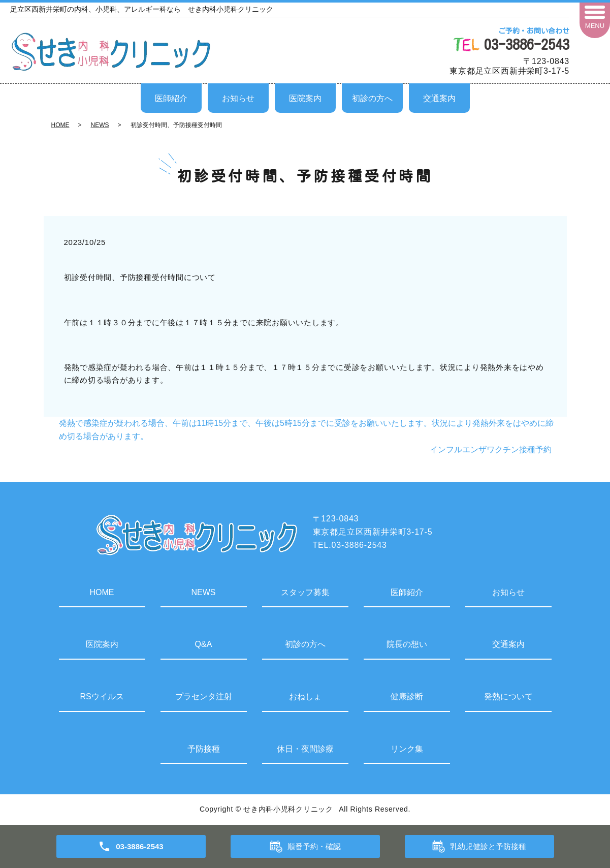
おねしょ (305, 696)
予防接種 (204, 749)
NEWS (100, 125)
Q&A (204, 644)
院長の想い (407, 644)
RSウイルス (102, 696)
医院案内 (305, 98)
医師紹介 (171, 98)
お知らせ (238, 98)
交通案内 (439, 98)
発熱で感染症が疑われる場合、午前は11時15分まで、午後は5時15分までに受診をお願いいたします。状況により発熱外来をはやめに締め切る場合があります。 (306, 430)
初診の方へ (372, 98)
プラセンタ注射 (204, 696)
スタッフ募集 (305, 592)
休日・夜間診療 (305, 749)
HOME (60, 125)
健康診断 (407, 696)
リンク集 (407, 749)
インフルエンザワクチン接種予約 (491, 449)
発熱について (508, 696)
